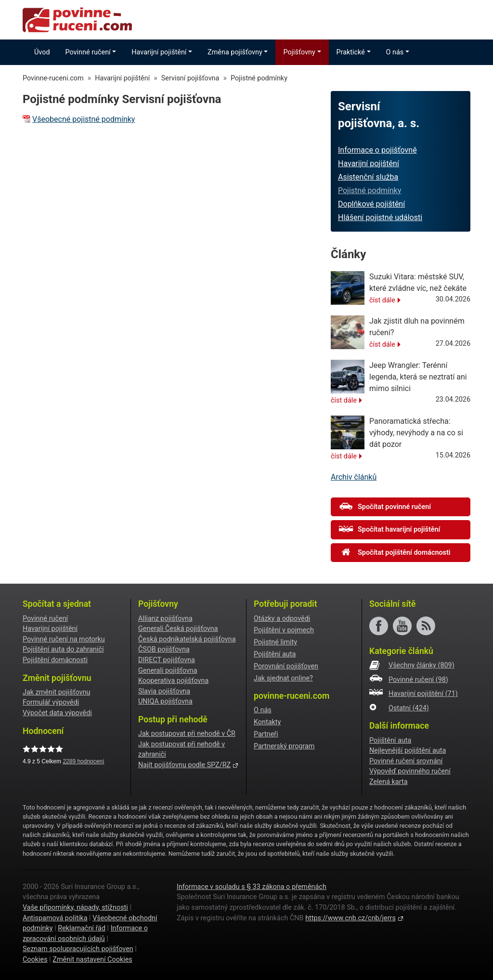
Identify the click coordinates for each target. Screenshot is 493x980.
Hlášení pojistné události (380, 217)
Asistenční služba (368, 177)
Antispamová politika (55, 918)
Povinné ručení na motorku (64, 639)
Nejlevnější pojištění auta (408, 751)
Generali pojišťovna (168, 671)
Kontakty (267, 722)
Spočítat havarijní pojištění (389, 529)
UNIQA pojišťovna (165, 701)
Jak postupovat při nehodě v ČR (187, 734)
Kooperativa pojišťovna (173, 681)
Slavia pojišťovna (164, 691)
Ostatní (409, 708)
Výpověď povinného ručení (410, 771)
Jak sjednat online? (283, 678)
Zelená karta (388, 782)
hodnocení (83, 761)
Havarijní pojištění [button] (159, 52)
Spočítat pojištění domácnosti (395, 552)
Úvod (42, 52)
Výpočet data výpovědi (57, 713)
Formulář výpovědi (51, 702)
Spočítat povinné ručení (385, 507)
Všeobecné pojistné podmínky (84, 119)
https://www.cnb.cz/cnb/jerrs (350, 918)
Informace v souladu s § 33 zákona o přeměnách (252, 887)
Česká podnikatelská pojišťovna (187, 639)
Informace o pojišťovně (377, 150)
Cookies (35, 960)
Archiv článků (354, 477)
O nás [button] (395, 52)
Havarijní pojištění (369, 163)
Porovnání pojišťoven (286, 666)
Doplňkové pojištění (371, 204)
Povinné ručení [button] (88, 52)
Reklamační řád (82, 928)
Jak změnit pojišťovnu (56, 692)
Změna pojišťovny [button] (235, 52)
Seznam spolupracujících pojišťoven (78, 949)
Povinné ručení (45, 619)
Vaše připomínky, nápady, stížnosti (75, 908)
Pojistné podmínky (370, 190)
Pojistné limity (275, 642)
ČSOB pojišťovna (164, 649)
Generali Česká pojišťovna (178, 629)
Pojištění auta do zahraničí (63, 649)
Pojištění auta (275, 654)
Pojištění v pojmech (284, 630)
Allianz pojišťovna (165, 619)
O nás (263, 710)
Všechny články (422, 665)
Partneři (266, 734)
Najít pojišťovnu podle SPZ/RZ (184, 765)
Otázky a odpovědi (282, 619)
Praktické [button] (351, 52)
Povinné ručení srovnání (406, 761)
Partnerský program (284, 746)
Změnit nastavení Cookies (92, 960)
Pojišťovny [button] (299, 52)
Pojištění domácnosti (55, 660)
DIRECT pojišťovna (167, 660)
